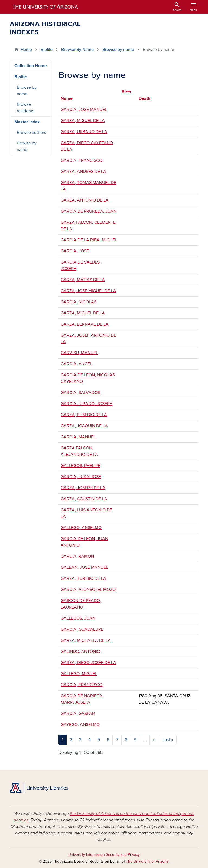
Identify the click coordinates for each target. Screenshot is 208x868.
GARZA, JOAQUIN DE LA (84, 426)
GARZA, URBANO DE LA (84, 132)
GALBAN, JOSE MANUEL (84, 567)
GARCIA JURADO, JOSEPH (87, 404)
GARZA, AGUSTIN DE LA (84, 499)
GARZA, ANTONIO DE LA (85, 200)
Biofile (47, 50)
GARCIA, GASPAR (78, 714)
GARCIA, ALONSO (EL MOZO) (89, 590)
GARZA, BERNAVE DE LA (85, 324)
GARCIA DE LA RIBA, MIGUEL (89, 240)
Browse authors (31, 133)
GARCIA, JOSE (75, 251)
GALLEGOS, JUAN (78, 618)
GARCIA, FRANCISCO (82, 160)
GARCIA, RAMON (77, 556)
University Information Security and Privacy (104, 855)
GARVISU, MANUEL (79, 353)
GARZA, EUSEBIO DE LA (84, 415)
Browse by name (118, 50)
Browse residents (25, 108)
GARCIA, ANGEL (76, 364)
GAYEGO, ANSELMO (80, 725)
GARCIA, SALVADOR (81, 393)
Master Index (27, 122)
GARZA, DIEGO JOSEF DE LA (88, 663)
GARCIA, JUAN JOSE (81, 477)
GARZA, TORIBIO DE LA (83, 578)
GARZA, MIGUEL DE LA (83, 121)
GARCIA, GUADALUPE (82, 629)
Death (144, 98)
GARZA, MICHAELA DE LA (86, 640)
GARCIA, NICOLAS (79, 302)
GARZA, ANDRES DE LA (83, 172)
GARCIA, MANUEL (78, 437)
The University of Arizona (147, 861)
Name (67, 98)
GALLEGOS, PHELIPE (80, 466)
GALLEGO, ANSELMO (81, 528)
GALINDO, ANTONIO (80, 652)
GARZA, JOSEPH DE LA (83, 488)
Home (26, 50)
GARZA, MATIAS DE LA (83, 280)
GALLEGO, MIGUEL (79, 674)
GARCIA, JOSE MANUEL (84, 110)
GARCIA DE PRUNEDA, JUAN (89, 211)
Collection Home (31, 66)
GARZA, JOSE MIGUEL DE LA (88, 291)
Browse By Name (77, 50)
